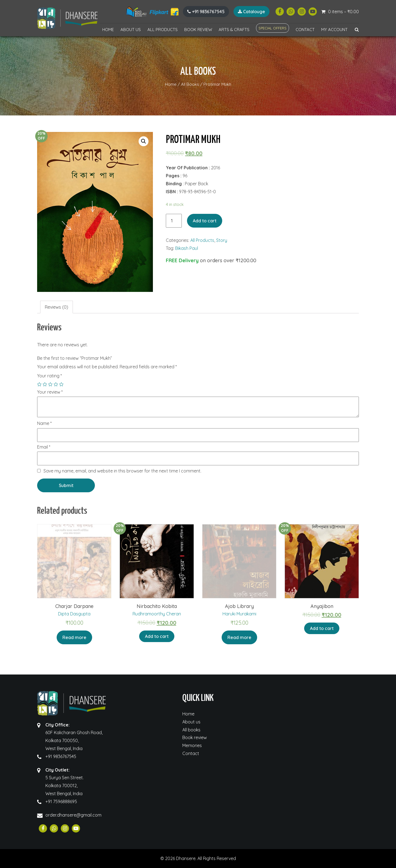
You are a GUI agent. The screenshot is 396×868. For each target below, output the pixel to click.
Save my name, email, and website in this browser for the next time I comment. (122, 471)
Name (44, 424)
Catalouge (251, 12)
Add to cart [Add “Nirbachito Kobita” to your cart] (157, 636)
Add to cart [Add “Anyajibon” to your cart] (322, 628)
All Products (163, 30)
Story (222, 240)
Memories (192, 745)
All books (191, 730)
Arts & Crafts (234, 30)
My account (334, 30)
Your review (50, 392)
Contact (305, 30)
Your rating (50, 376)
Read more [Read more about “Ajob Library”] (239, 637)
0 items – (343, 12)
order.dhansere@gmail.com (73, 815)
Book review (198, 30)
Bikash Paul (187, 248)
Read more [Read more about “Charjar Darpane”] (74, 637)
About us (131, 30)
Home (108, 30)
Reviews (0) (57, 307)
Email (44, 447)
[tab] (57, 307)
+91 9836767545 (206, 12)
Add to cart (205, 221)
